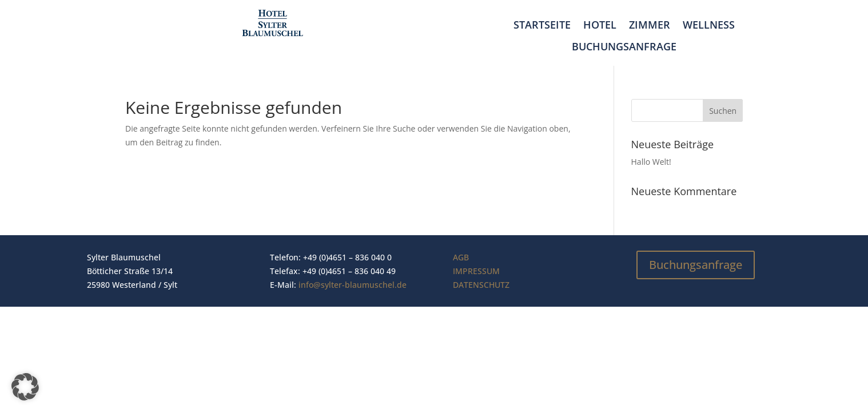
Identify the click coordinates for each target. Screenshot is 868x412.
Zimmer (650, 25)
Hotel (600, 25)
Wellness (709, 25)
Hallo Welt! (651, 162)
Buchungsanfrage (624, 47)
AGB (461, 257)
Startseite (542, 25)
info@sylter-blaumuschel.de (353, 285)
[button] (25, 387)
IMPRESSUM (476, 271)
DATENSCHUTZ (481, 285)
